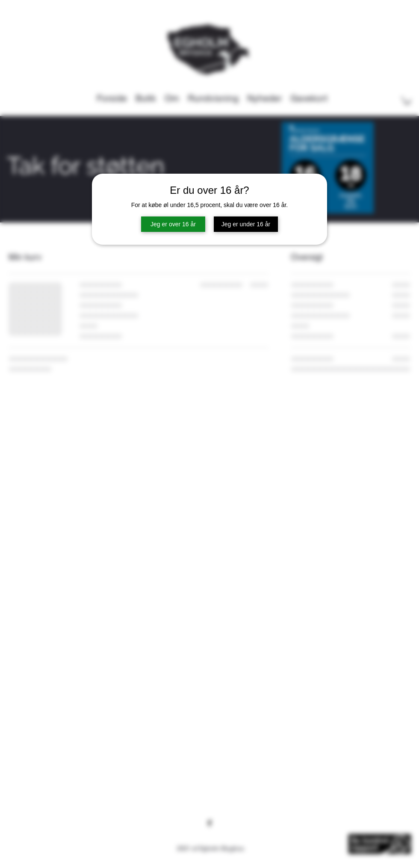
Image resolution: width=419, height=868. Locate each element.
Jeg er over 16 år (173, 224)
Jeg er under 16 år (246, 224)
